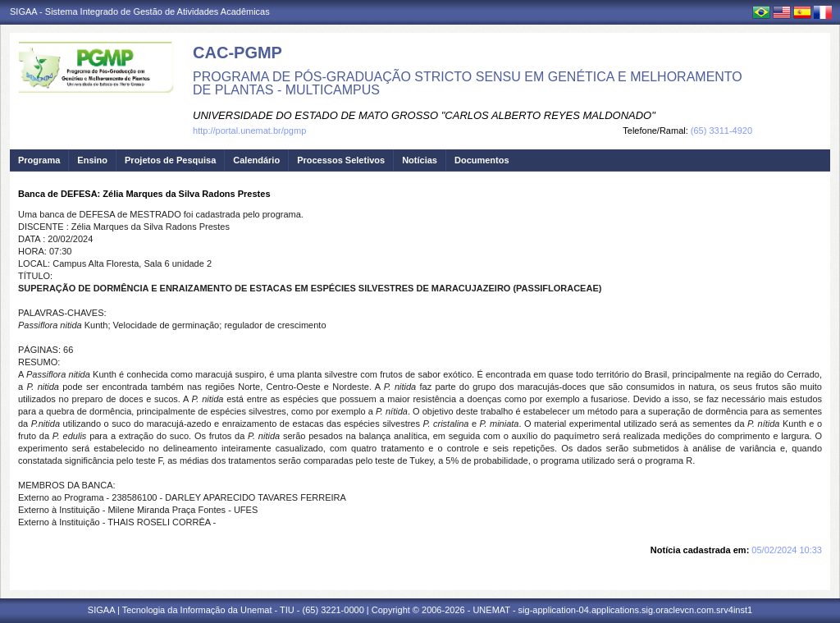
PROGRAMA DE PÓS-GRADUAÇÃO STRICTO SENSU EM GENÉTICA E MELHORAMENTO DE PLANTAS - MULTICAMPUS (468, 83)
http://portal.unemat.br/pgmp (249, 131)
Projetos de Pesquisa (170, 160)
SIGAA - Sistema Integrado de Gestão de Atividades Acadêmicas (140, 11)
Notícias (420, 160)
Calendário (256, 160)
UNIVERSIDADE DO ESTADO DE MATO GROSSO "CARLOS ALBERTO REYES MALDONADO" (424, 115)
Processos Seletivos (341, 160)
